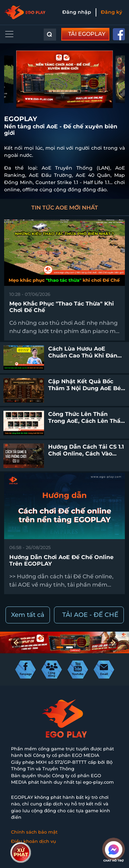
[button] (60, 647)
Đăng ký (111, 12)
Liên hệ (20, 851)
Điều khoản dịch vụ (34, 841)
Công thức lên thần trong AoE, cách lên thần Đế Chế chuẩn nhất (86, 421)
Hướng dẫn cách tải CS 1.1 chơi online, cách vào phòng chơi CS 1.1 (86, 453)
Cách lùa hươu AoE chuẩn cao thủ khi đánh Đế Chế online (85, 355)
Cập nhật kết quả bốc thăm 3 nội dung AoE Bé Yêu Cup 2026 (84, 388)
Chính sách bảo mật (34, 832)
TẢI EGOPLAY (87, 34)
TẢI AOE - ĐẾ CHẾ (90, 615)
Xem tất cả (28, 615)
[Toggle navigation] (9, 34)
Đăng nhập (77, 12)
